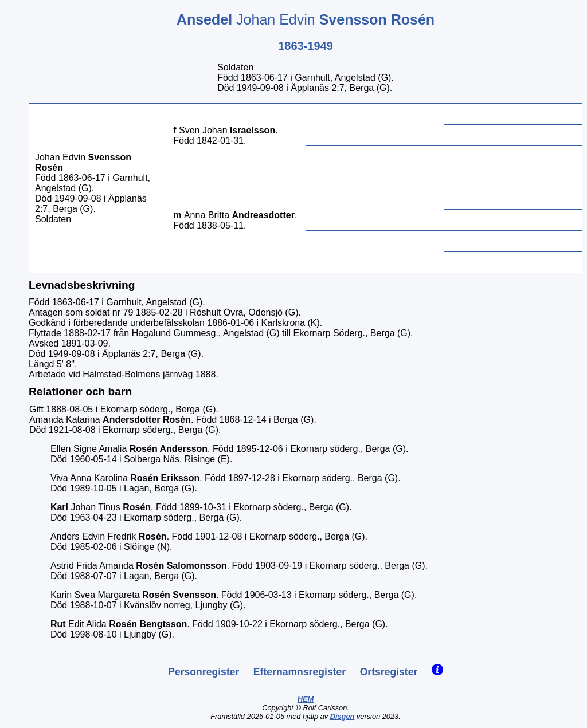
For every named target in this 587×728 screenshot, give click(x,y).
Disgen (343, 716)
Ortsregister (389, 672)
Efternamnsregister (300, 672)
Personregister (204, 672)
